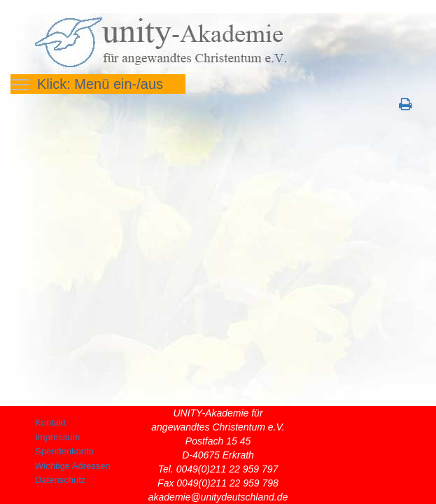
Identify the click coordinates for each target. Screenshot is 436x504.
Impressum (57, 437)
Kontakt (50, 422)
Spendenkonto (64, 451)
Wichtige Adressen (73, 466)
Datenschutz (60, 480)
